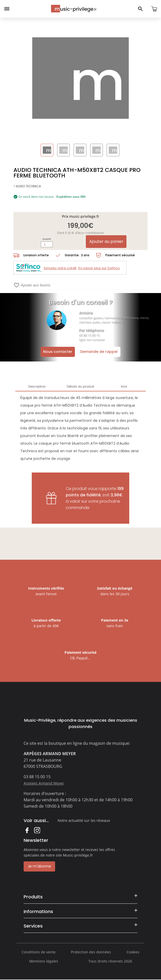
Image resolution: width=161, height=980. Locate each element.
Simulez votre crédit (60, 268)
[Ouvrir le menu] (7, 9)
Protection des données (91, 952)
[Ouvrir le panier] (154, 9)
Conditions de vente (39, 952)
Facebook (27, 830)
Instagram (37, 830)
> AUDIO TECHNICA (27, 186)
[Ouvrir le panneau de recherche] (140, 9)
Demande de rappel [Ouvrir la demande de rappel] (99, 352)
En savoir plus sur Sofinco (99, 268)
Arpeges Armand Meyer (44, 783)
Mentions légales (44, 961)
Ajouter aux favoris (32, 285)
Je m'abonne (39, 866)
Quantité (47, 239)
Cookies (133, 952)
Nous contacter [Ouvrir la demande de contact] (58, 352)
